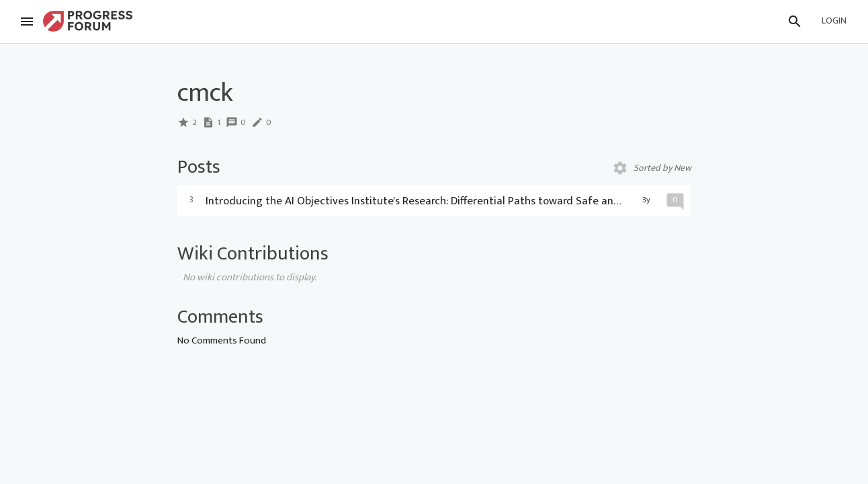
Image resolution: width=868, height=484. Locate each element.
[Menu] (27, 22)
